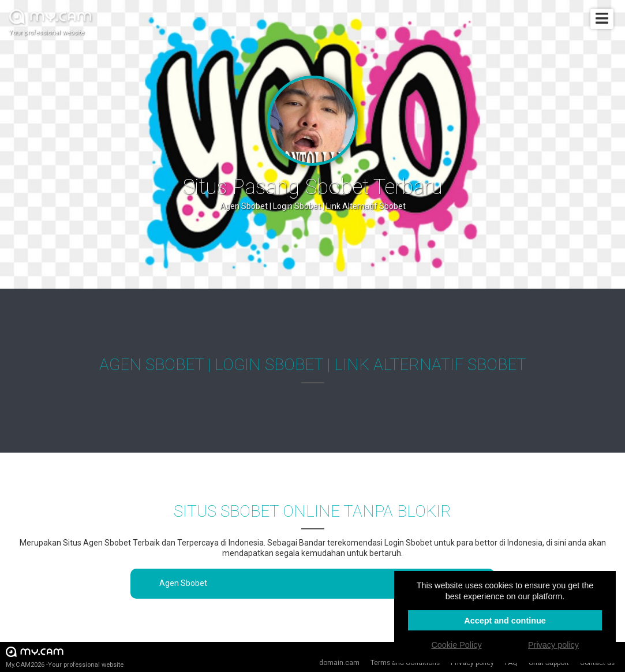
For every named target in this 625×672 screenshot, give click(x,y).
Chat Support (549, 663)
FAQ (511, 663)
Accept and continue (505, 621)
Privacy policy (472, 663)
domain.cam (339, 663)
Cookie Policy (456, 645)
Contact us (597, 663)
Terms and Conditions (405, 663)
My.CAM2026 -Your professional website (65, 657)
